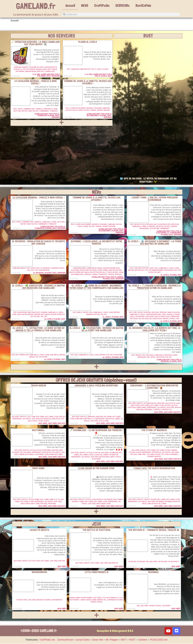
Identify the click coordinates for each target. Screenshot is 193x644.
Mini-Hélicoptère (115, 271)
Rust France (52, 70)
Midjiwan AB (113, 563)
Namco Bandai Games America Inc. (94, 600)
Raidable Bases (41, 70)
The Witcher (162, 562)
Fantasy (62, 417)
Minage (32, 357)
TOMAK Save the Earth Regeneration (154, 469)
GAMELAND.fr (36, 6)
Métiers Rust (140, 271)
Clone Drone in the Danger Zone (96, 469)
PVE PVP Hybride (29, 70)
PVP (150, 271)
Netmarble (160, 502)
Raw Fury (62, 561)
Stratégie (157, 410)
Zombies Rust (50, 72)
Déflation (175, 225)
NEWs (96, 192)
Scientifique (157, 319)
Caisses (85, 313)
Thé (45, 317)
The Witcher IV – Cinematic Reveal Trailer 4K (154, 530)
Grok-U (42, 68)
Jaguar (169, 315)
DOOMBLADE (114, 453)
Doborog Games (78, 502)
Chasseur (147, 313)
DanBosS (25, 68)
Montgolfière (75, 273)
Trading (93, 111)
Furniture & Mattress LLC (85, 419)
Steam (46, 455)
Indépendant (17, 419)
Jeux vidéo (36, 419)
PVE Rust (167, 227)
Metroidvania (104, 457)
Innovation (110, 419)
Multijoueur (25, 504)
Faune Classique (174, 313)
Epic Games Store (52, 417)
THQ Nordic (166, 606)
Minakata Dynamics (44, 600)
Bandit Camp (86, 268)
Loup (136, 317)
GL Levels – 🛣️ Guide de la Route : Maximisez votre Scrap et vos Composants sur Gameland (96, 287)
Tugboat (111, 275)
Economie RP (34, 68)
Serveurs (56, 76)
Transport (103, 275)
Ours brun (149, 317)
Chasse (140, 313)
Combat (120, 500)
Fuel (91, 313)
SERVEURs (122, 5)
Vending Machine (103, 111)
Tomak (164, 504)
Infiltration (47, 453)
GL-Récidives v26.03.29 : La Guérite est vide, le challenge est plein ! (155, 330)
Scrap (121, 273)
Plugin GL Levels (88, 42)
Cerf (135, 313)
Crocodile (155, 313)
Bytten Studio (35, 561)
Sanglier (148, 319)
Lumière (22, 455)
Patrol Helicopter (158, 358)
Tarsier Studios (96, 602)
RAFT (124, 640)
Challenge (150, 355)
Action (33, 451)
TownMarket (44, 111)
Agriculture (22, 313)
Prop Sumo (38, 469)
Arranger (91, 417)
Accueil (70, 5)
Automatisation (150, 404)
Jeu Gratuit (27, 419)
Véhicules (118, 275)
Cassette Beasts (39, 530)
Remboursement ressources (163, 271)
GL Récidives (45, 268)
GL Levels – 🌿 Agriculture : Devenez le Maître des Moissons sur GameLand (38, 287)
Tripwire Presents (154, 457)
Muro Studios (116, 457)
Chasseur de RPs (164, 225)
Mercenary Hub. (144, 358)
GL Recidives (38, 273)
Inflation (160, 227)
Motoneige (85, 273)
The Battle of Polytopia (96, 530)
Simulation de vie (154, 504)
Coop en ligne (175, 404)
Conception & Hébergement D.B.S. (115, 631)
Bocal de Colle (140, 225)
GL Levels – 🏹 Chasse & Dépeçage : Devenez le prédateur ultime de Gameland (155, 287)
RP (150, 229)
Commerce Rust (29, 109)
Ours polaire (159, 317)
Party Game (35, 504)
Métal (56, 355)
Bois (17, 355)
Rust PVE (34, 271)
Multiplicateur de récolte (55, 315)
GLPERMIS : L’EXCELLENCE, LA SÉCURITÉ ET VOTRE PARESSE (96, 243)
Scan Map (155, 229)
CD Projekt (132, 562)
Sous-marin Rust (77, 275)
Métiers (131, 271)
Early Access (136, 406)
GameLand (17, 68)
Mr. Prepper (112, 640)
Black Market (81, 108)
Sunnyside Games (56, 455)
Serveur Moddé (31, 72)
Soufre (172, 319)
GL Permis (119, 277)
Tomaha (95, 275)
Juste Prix (17, 111)
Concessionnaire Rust (111, 268)
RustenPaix (20, 72)
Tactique (133, 455)
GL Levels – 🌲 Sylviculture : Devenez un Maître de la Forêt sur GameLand (96, 330)
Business (90, 108)
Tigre (177, 319)
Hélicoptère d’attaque (88, 271)
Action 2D (96, 453)
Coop (167, 404)
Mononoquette (51, 68)
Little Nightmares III (96, 572)
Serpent (165, 319)
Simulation (56, 419)
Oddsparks (148, 410)
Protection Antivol (98, 273)
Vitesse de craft (155, 273)
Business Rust (152, 225)
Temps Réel (142, 455)
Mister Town (27, 111)
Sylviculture (118, 355)
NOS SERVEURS (62, 36)
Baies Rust (36, 313)
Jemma (117, 419)
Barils (79, 313)
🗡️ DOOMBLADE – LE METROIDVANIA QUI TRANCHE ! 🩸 (96, 432)
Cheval (20, 109)
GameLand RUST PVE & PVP (46, 114)
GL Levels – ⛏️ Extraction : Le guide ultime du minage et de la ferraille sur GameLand (38, 330)
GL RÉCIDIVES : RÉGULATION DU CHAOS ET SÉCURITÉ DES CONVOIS (38, 243)
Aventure (99, 417)
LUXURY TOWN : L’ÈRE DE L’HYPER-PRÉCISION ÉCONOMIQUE (155, 199)
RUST (49, 76)
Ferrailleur (24, 355)
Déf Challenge (26, 453)
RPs (37, 111)
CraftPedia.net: (48, 640)
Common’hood (65, 640)
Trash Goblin (38, 386)
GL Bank (54, 109)
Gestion (167, 406)
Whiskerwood (39, 572)
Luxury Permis (103, 271)
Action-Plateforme (43, 451)
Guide (177, 268)
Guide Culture (22, 315)
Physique (44, 504)
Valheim (143, 640)
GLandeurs (151, 227)
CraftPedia (102, 5)
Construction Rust (142, 268)
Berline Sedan (96, 268)
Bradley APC (25, 268)
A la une (36, 75)
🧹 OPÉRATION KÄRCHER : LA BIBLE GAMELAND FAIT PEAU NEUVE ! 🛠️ (35, 43)
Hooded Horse (22, 600)
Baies (29, 313)
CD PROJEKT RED (143, 562)
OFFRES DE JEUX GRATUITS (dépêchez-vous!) (96, 380)
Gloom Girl (98, 455)
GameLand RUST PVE (86, 69)
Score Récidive (44, 271)
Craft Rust (154, 268)
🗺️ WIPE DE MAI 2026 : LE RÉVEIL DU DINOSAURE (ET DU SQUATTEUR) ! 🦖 (148, 180)
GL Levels (98, 69)
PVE (34, 111)
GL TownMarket (174, 233)
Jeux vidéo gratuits (19, 417)
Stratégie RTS (166, 410)
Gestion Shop (71, 111)
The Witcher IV (173, 562)
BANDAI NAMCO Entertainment (81, 598)
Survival (88, 275)
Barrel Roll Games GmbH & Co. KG (47, 500)
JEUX (96, 524)
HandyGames (141, 408)
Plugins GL (18, 70)
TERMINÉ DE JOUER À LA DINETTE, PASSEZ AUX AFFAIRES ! (88, 83)
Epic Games (40, 417)
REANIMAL (154, 572)
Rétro (144, 504)
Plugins (105, 69)
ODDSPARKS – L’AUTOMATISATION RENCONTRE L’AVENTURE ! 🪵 (154, 387)
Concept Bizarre (150, 500)
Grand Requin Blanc (153, 315)
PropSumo (52, 504)
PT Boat (109, 273)
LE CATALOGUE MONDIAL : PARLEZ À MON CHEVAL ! (36, 83)
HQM (52, 355)
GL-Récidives (167, 355)
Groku (175, 355)
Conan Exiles (82, 640)
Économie (98, 108)
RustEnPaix (143, 5)
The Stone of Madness (154, 431)
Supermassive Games (115, 600)
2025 (138, 606)
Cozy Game (31, 417)
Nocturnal (38, 431)
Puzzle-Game (104, 421)
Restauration (46, 419)
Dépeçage (163, 313)
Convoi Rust (35, 268)
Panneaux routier (93, 315)
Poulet (168, 317)
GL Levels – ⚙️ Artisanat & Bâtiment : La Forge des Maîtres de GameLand (155, 243)
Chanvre (44, 313)
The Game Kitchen (153, 455)
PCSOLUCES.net (159, 640)
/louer (72, 108)
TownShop (54, 111)
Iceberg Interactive (111, 455)
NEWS (85, 5)
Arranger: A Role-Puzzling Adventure (96, 386)
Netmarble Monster (172, 502)
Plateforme (39, 455)
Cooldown (75, 271)
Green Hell (98, 640)
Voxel (109, 504)
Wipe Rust (41, 72)
